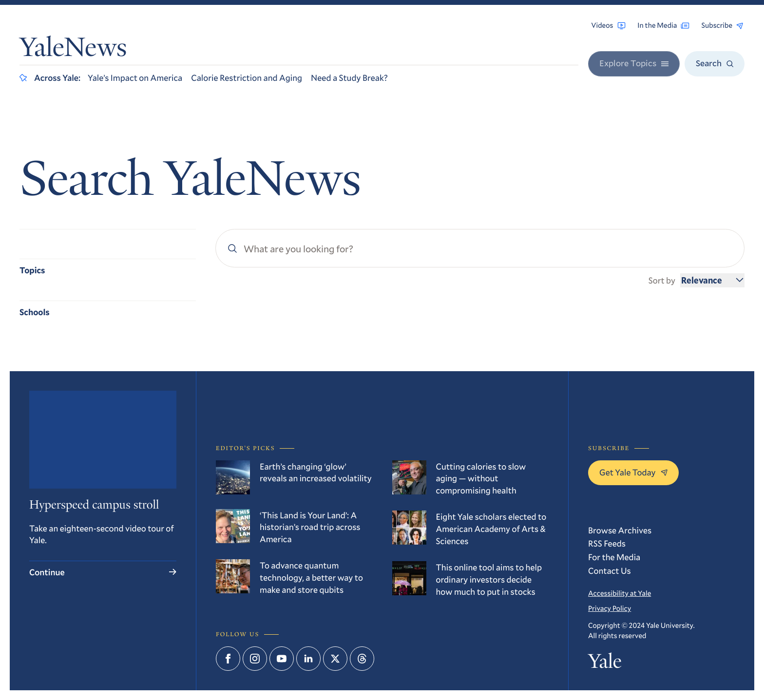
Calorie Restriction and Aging (247, 77)
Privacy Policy (610, 608)
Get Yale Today (633, 472)
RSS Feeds (607, 543)
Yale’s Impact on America (135, 77)
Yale (605, 664)
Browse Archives (620, 530)
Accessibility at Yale (620, 593)
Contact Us (610, 570)
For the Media (614, 557)
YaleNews (73, 50)
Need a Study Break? (349, 77)
